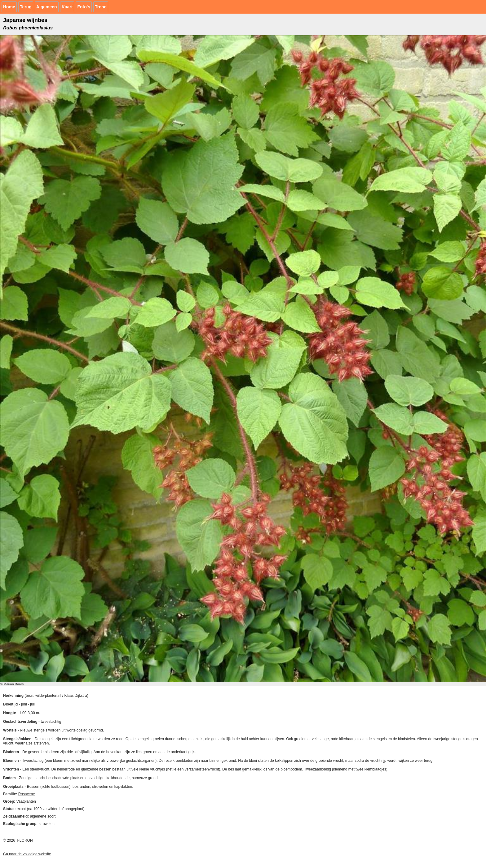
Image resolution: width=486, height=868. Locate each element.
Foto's (84, 7)
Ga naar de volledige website (27, 854)
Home (9, 7)
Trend (101, 7)
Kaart (67, 7)
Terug (26, 7)
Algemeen (47, 7)
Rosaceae (27, 794)
